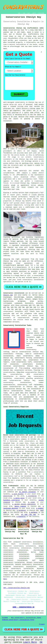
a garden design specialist (24, 504)
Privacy (42, 624)
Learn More (30, 642)
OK (41, 642)
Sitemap (5, 618)
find (10, 542)
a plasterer (21, 516)
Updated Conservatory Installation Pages (18, 620)
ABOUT (29, 13)
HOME (19, 13)
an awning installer (27, 492)
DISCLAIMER (41, 13)
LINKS (24, 13)
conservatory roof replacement (30, 385)
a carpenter (21, 510)
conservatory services (12, 571)
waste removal (20, 506)
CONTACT (34, 13)
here (5, 579)
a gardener (33, 512)
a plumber (40, 508)
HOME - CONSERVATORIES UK (23, 607)
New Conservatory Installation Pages (26, 618)
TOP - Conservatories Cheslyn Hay (17, 588)
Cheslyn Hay (8, 295)
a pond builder (18, 494)
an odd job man (29, 515)
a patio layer (19, 498)
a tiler (32, 502)
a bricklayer (32, 496)
